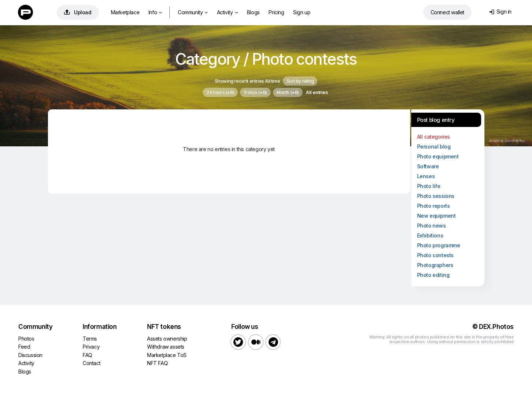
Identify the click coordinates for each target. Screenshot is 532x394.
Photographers (435, 265)
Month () (288, 92)
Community (193, 12)
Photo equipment (438, 156)
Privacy (91, 347)
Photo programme (439, 245)
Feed (24, 347)
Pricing (276, 12)
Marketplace (125, 12)
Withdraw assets (166, 347)
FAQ (87, 355)
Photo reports (434, 206)
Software (428, 166)
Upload (78, 12)
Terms (90, 339)
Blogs (253, 12)
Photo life (429, 186)
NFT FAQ (157, 363)
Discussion (30, 355)
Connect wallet (447, 12)
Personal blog (434, 147)
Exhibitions (430, 235)
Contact (91, 363)
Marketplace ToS (167, 355)
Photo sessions (436, 196)
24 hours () (220, 92)
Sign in (500, 12)
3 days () (255, 92)
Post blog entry (436, 120)
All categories (434, 137)
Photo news (432, 226)
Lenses (426, 176)
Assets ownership (167, 339)
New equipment (437, 216)
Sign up (302, 12)
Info (155, 12)
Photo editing (433, 275)
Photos (26, 339)
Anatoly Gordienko (507, 140)
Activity (227, 12)
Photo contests (435, 255)
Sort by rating (300, 81)
